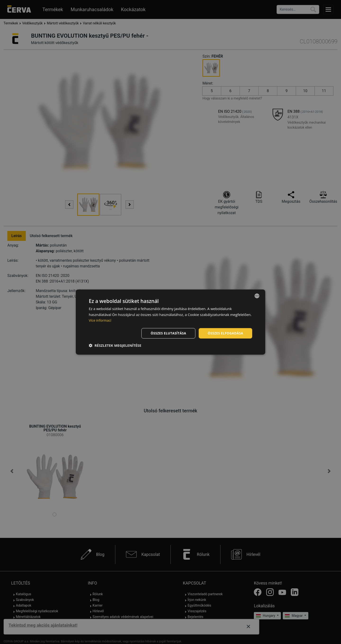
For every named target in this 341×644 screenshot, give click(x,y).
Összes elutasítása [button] (168, 333)
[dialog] (170, 322)
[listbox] (257, 296)
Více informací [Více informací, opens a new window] (101, 320)
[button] (115, 346)
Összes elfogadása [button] (225, 333)
